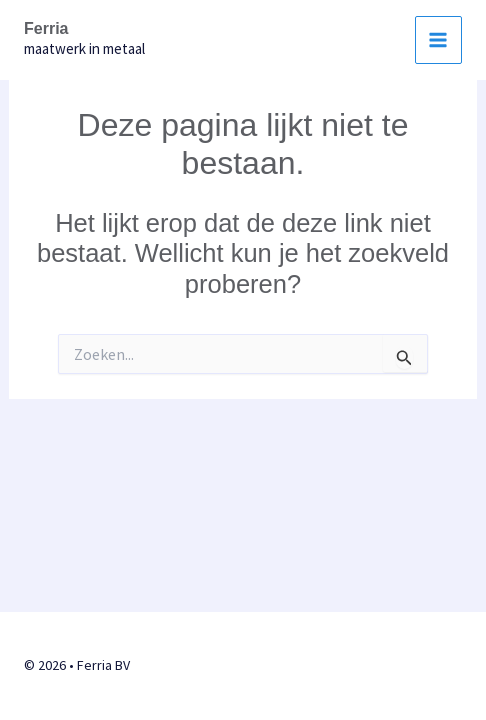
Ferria (46, 28)
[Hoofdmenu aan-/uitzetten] (439, 40)
